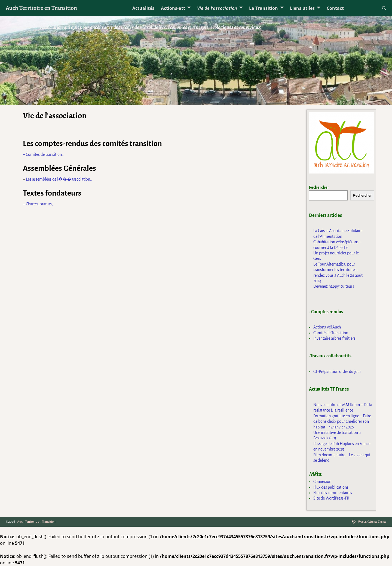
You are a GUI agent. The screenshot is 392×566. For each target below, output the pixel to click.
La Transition (264, 8)
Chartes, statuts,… (41, 204)
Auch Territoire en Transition (41, 8)
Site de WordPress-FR (331, 498)
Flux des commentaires (333, 493)
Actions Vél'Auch (327, 327)
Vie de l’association (217, 8)
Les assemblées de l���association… (59, 179)
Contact (335, 8)
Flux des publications (331, 487)
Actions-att (173, 8)
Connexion (322, 482)
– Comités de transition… (44, 154)
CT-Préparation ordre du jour (337, 372)
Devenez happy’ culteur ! (334, 286)
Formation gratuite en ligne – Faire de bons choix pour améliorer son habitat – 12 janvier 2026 (342, 422)
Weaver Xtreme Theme (372, 522)
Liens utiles (302, 8)
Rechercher (319, 187)
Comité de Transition (331, 333)
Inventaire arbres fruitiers (334, 338)
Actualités (143, 8)
